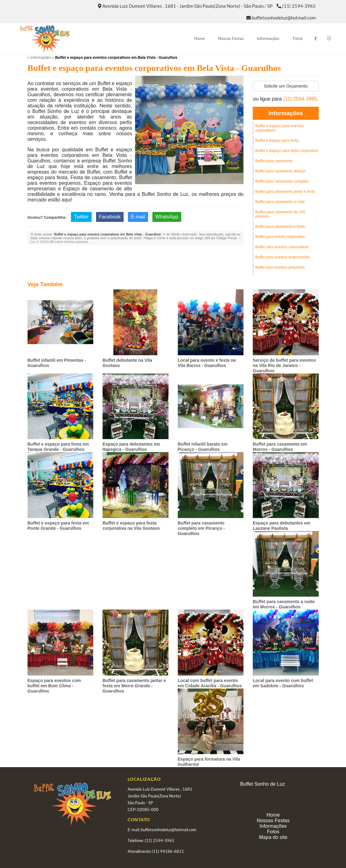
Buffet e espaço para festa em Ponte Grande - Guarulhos (58, 526)
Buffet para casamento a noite (280, 202)
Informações (268, 38)
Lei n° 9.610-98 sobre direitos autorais (59, 242)
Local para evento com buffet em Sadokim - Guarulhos (283, 683)
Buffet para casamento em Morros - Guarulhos (280, 447)
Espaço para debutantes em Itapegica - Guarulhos (131, 447)
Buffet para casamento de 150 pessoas (280, 214)
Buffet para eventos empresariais (282, 257)
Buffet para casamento (274, 161)
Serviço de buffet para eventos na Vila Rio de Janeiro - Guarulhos (284, 365)
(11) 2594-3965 (299, 6)
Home (199, 38)
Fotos (298, 38)
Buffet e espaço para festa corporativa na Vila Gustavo (131, 526)
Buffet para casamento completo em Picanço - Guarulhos (201, 528)
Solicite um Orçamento (286, 86)
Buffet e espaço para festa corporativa (287, 151)
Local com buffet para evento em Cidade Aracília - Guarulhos (210, 683)
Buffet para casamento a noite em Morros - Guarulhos (284, 604)
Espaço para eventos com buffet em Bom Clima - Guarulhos (54, 686)
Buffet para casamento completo (282, 181)
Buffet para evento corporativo (280, 237)
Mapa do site (273, 837)
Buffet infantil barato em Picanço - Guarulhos (203, 447)
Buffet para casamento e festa (280, 227)
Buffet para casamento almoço (280, 171)
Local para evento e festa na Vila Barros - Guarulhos (207, 363)
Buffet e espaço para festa (277, 140)
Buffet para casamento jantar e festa (285, 192)
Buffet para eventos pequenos (280, 267)
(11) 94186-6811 (168, 851)
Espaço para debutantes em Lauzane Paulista (282, 526)
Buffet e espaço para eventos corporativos (279, 128)
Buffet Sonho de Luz (263, 784)
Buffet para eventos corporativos (282, 247)
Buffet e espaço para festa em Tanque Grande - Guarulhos (58, 447)
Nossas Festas (231, 38)
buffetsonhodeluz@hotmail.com (284, 18)
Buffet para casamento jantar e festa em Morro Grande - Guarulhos (134, 686)
